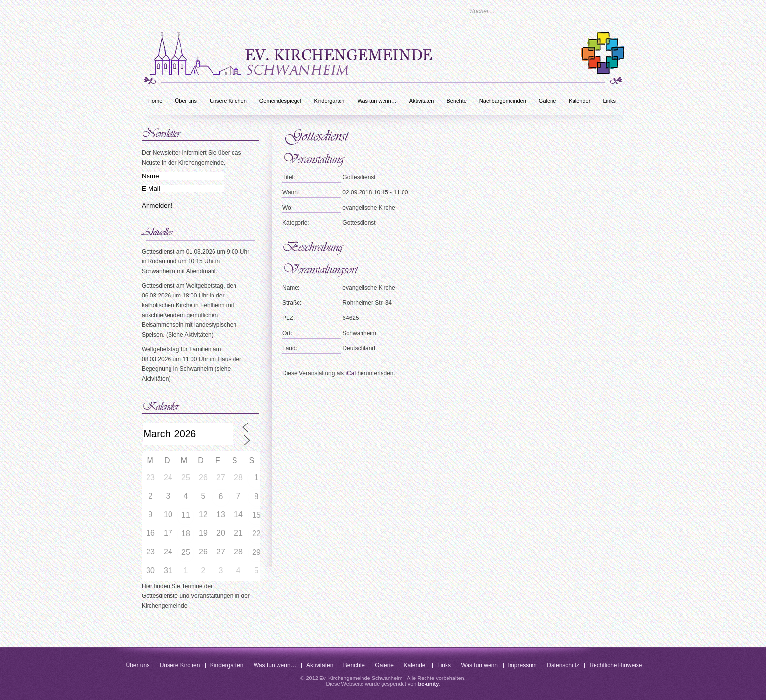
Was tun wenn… (377, 101)
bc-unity (428, 684)
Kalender (579, 101)
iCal (351, 373)
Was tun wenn (479, 665)
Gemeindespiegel (280, 101)
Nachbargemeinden (503, 101)
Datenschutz (563, 665)
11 (186, 515)
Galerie (547, 101)
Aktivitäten (422, 101)
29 (256, 552)
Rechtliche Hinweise (616, 665)
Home (155, 101)
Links (609, 101)
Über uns (186, 101)
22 (256, 534)
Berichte (456, 101)
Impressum (522, 665)
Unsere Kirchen (228, 101)
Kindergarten (329, 101)
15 (256, 515)
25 (186, 552)
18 (186, 534)
